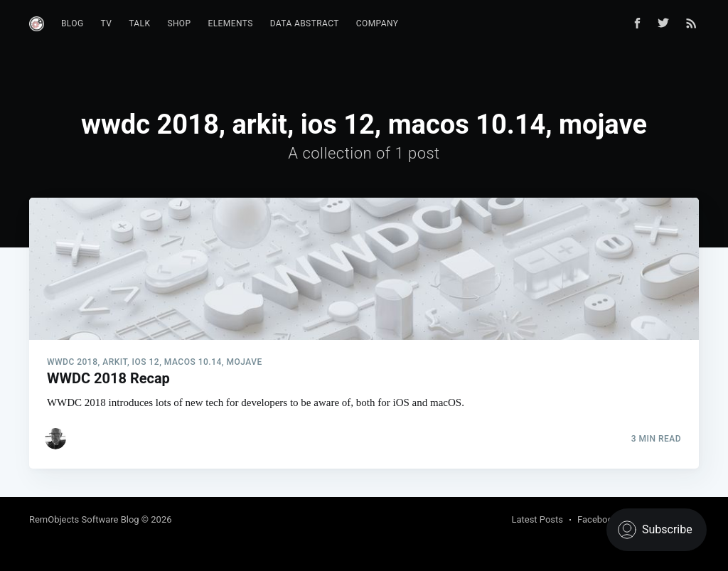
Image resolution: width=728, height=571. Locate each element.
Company (378, 23)
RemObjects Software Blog (84, 519)
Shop (179, 23)
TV (107, 23)
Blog (73, 23)
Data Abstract (305, 23)
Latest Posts (537, 519)
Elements (231, 23)
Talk (139, 23)
